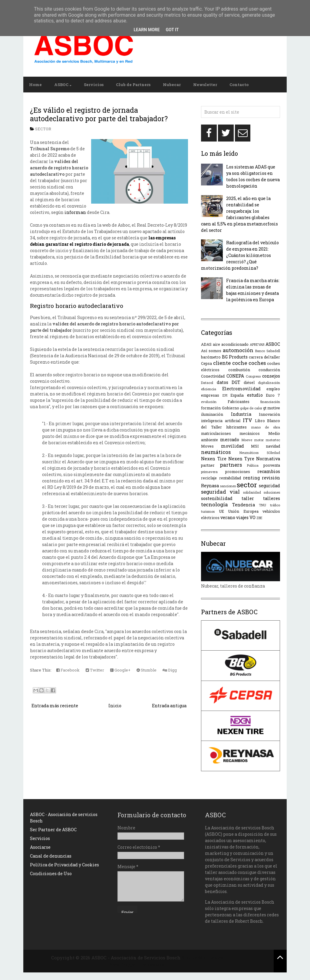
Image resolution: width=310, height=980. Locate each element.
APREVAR (257, 344)
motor (259, 440)
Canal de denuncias (51, 856)
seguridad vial (220, 492)
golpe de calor (251, 408)
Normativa (268, 459)
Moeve (247, 440)
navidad (273, 446)
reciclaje (209, 478)
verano (228, 517)
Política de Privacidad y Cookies (64, 865)
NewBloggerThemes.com (137, 964)
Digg (170, 670)
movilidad (232, 446)
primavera (209, 472)
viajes (242, 517)
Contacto (239, 85)
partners (231, 465)
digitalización (269, 383)
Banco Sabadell (268, 351)
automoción (238, 350)
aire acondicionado (231, 344)
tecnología (214, 504)
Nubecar (172, 85)
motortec (273, 440)
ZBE (259, 518)
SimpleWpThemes (202, 958)
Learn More (147, 30)
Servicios (94, 85)
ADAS (206, 344)
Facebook (68, 670)
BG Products (235, 357)
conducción (269, 370)
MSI (255, 446)
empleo (273, 389)
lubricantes (236, 427)
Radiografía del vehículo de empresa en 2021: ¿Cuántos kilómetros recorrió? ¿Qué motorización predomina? (240, 255)
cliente (222, 363)
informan (75, 212)
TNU (262, 505)
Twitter (95, 670)
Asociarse (40, 847)
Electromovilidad (241, 389)
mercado (230, 440)
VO (252, 517)
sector (43, 129)
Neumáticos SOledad (260, 453)
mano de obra (266, 427)
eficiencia (209, 389)
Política (253, 465)
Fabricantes (239, 402)
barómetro (211, 357)
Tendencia (244, 505)
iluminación (212, 414)
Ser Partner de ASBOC (53, 830)
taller (248, 498)
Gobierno (231, 408)
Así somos (211, 351)
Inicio (115, 706)
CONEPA (235, 376)
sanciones (228, 486)
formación (211, 408)
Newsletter (205, 85)
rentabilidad (230, 478)
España (237, 395)
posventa (272, 465)
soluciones (272, 492)
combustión (239, 370)
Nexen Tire (214, 459)
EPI (225, 395)
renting (251, 478)
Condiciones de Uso (51, 873)
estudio (255, 395)
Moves (207, 446)
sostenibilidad (217, 498)
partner (208, 465)
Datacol (207, 383)
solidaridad (252, 492)
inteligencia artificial (221, 421)
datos (223, 382)
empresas (210, 395)
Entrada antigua (169, 706)
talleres (272, 498)
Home (35, 85)
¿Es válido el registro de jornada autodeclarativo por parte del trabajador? (99, 114)
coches (257, 363)
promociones (238, 472)
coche (240, 363)
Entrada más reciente (55, 706)
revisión (271, 478)
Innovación (269, 414)
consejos (271, 376)
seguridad (269, 486)
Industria (241, 414)
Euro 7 (273, 395)
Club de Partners (133, 85)
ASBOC (61, 85)
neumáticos (216, 452)
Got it (172, 30)
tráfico (275, 505)
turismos (208, 511)
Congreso (253, 376)
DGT (236, 382)
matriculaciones (216, 433)
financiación (270, 402)
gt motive (272, 408)
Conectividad (213, 376)
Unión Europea (243, 511)
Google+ (120, 670)
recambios (269, 471)
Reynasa (210, 486)
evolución (209, 402)
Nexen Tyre (241, 459)
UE (221, 511)
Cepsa (206, 363)
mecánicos (250, 433)
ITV (247, 420)
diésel (249, 382)
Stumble (147, 670)
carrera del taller (265, 357)
